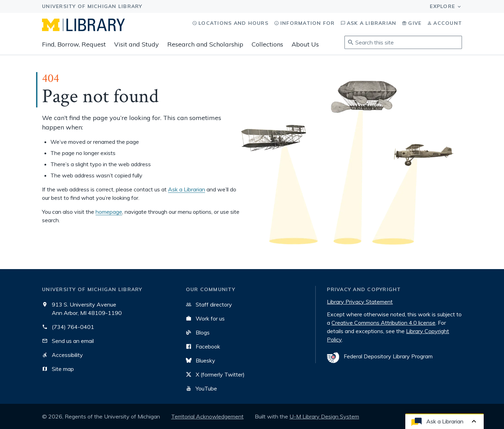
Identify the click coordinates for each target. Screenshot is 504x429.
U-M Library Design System (324, 416)
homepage (109, 212)
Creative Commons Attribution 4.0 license (383, 323)
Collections (267, 44)
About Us (305, 44)
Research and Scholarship (205, 44)
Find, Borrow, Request (74, 44)
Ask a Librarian (187, 189)
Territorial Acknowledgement (207, 416)
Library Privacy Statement (360, 302)
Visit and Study (136, 44)
